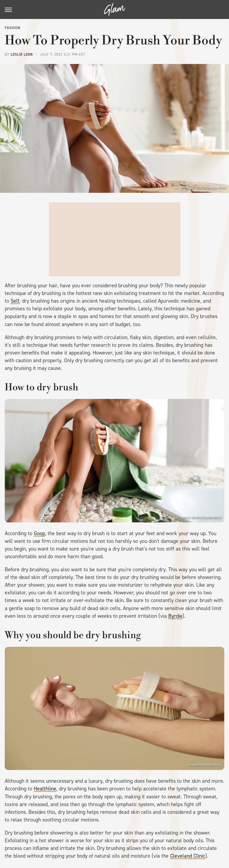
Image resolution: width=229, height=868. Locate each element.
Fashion (13, 28)
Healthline (45, 789)
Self (15, 301)
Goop (39, 533)
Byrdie (175, 616)
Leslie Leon (22, 54)
